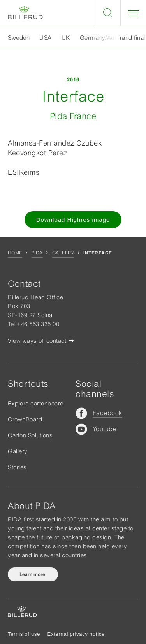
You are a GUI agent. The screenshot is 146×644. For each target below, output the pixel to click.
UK (66, 38)
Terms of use (24, 634)
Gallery (63, 253)
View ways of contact (37, 341)
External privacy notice (76, 634)
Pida (37, 253)
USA (46, 38)
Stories (17, 467)
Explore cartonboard (36, 403)
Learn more (33, 574)
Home (15, 253)
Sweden (19, 38)
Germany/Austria (103, 38)
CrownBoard (25, 419)
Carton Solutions (30, 435)
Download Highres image (73, 220)
